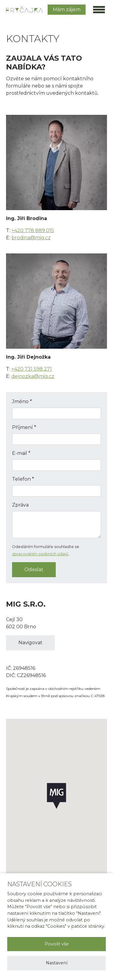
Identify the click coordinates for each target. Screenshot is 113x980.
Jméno (22, 401)
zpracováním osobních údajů (40, 554)
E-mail (21, 453)
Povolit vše (57, 944)
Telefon (23, 479)
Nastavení (57, 963)
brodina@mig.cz (31, 238)
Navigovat (30, 643)
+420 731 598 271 (32, 369)
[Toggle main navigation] (99, 10)
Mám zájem (67, 9)
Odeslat (34, 570)
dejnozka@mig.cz (33, 376)
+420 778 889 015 (33, 230)
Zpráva (20, 505)
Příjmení (24, 427)
